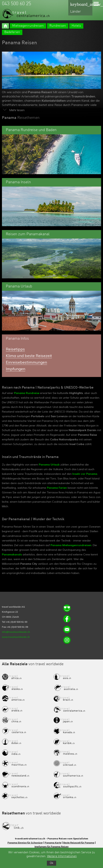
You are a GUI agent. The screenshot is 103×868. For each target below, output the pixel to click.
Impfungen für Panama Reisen (51, 846)
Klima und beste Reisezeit (29, 356)
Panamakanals (12, 554)
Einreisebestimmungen (26, 362)
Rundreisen (58, 26)
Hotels (76, 26)
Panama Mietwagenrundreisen (71, 545)
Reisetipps (15, 349)
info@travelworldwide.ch (16, 632)
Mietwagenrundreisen (28, 26)
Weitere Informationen (62, 856)
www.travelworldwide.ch (16, 637)
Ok (51, 863)
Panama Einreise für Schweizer (25, 843)
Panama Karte (53, 843)
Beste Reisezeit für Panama (79, 843)
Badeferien (12, 32)
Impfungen (16, 369)
